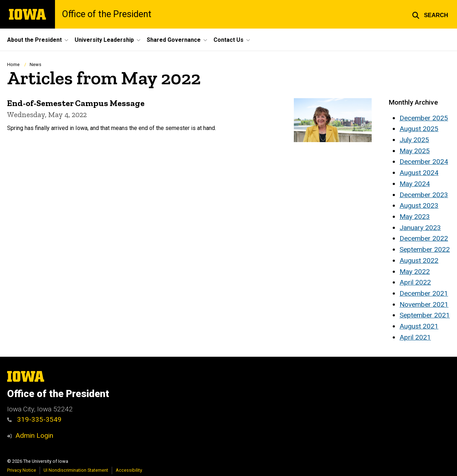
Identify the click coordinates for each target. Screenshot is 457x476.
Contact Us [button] (228, 40)
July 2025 (414, 140)
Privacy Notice (22, 470)
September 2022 (425, 249)
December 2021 (424, 293)
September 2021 (425, 315)
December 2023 (424, 195)
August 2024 (419, 173)
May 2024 (415, 184)
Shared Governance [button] (174, 40)
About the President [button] (34, 40)
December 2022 (424, 238)
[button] (430, 14)
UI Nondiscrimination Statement (76, 470)
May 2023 (415, 217)
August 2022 (419, 260)
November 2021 (424, 304)
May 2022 (415, 272)
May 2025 (415, 151)
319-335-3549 (39, 419)
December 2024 (424, 162)
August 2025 (419, 129)
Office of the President (107, 14)
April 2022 (415, 282)
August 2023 (419, 206)
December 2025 (424, 118)
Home (13, 64)
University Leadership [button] (104, 40)
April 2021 (415, 337)
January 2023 (420, 228)
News (36, 64)
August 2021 (419, 326)
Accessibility (129, 470)
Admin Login (34, 435)
